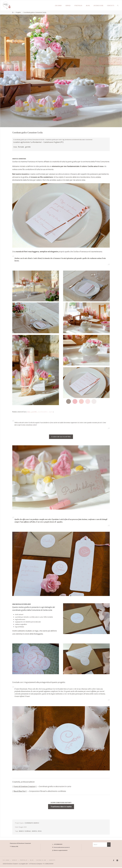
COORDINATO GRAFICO (32, 823)
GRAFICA (34, 831)
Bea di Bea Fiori (20, 791)
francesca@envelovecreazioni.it (62, 847)
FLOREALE (28, 831)
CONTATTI (53, 860)
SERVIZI (15, 860)
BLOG (32, 860)
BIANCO (21, 831)
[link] (118, 5)
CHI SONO (6, 860)
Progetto (18, 12)
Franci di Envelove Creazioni (25, 787)
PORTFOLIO (24, 860)
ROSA (40, 831)
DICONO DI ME (42, 860)
